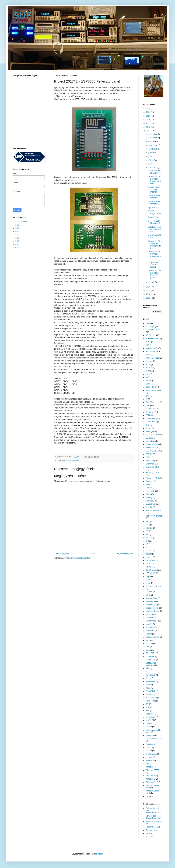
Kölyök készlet (152, 570)
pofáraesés (150, 681)
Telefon (149, 727)
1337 (148, 323)
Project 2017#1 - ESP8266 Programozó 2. (155, 255)
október (152, 141)
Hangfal (149, 507)
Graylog (149, 497)
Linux (148, 583)
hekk (148, 521)
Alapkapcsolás (152, 348)
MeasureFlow (151, 598)
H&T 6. (18, 241)
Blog (147, 396)
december (153, 134)
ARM (148, 371)
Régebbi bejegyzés (125, 553)
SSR (148, 711)
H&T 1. (18, 225)
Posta (148, 688)
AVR (147, 377)
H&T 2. (18, 228)
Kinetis (148, 567)
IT (146, 547)
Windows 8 (150, 779)
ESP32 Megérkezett (154, 212)
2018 (149, 127)
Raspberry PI (151, 698)
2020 (149, 120)
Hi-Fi (148, 525)
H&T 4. (18, 235)
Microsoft (149, 618)
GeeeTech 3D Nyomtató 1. (154, 222)
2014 (149, 294)
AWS (148, 381)
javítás (148, 551)
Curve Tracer (151, 422)
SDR (148, 707)
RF (147, 704)
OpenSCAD (151, 660)
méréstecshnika (152, 611)
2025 (149, 109)
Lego (148, 577)
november (153, 138)
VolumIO (149, 761)
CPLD (148, 415)
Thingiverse (150, 744)
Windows (149, 767)
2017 (149, 131)
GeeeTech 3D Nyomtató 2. (154, 203)
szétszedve (150, 717)
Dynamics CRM (152, 435)
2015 (149, 290)
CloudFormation (152, 402)
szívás (148, 720)
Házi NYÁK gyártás (154, 516)
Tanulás (149, 724)
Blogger (100, 854)
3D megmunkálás (153, 330)
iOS (147, 541)
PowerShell (150, 691)
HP (147, 531)
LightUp (149, 580)
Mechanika (150, 601)
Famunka (150, 481)
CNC (148, 406)
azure (148, 384)
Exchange (150, 464)
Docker (149, 428)
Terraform (150, 735)
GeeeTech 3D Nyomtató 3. (154, 197)
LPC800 (149, 592)
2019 (149, 123)
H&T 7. (18, 244)
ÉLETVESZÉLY (152, 451)
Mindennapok (151, 621)
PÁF (147, 668)
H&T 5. (18, 238)
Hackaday (150, 501)
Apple (148, 364)
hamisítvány (151, 504)
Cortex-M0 (150, 409)
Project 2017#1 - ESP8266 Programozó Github (155, 180)
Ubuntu (149, 751)
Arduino (149, 368)
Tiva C (148, 748)
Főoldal (93, 553)
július (151, 153)
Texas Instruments (153, 739)
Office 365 (150, 653)
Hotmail (149, 528)
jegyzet (149, 554)
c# (147, 399)
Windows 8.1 (151, 782)
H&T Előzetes (21, 222)
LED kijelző (150, 573)
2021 (149, 116)
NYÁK (148, 650)
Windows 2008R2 (153, 770)
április (151, 164)
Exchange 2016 (152, 478)
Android (149, 361)
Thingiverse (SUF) (153, 827)
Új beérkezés (151, 754)
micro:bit (149, 614)
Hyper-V (149, 538)
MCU (148, 595)
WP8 (148, 796)
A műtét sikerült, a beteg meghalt (155, 190)
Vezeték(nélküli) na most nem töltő (155, 229)
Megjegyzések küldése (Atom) (78, 558)
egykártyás (150, 441)
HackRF (149, 833)
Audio (148, 374)
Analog (149, 355)
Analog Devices (152, 358)
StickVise (149, 714)
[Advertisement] (25, 302)
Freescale (150, 491)
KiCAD (148, 564)
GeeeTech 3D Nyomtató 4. (154, 172)
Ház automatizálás (153, 511)
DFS (147, 425)
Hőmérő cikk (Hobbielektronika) (153, 817)
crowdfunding (151, 418)
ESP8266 (75, 461)
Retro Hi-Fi (150, 701)
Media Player (151, 605)
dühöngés (150, 431)
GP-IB (148, 494)
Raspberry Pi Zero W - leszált (153, 265)
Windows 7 (150, 776)
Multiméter (150, 631)
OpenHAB (150, 657)
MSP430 (149, 627)
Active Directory (152, 339)
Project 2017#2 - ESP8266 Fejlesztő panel (155, 274)
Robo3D (149, 837)
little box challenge (153, 586)
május (151, 160)
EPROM (149, 454)
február (152, 282)
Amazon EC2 (151, 351)
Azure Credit (153, 217)
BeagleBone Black (153, 390)
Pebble (149, 678)
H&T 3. (18, 231)
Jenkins (149, 557)
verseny (149, 757)
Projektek (150, 694)
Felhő (148, 485)
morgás (149, 624)
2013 (149, 298)
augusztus (153, 149)
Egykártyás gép (152, 444)
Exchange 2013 (152, 473)
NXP (148, 647)
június (151, 156)
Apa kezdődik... (154, 208)
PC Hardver (151, 675)
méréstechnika (152, 608)
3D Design (150, 327)
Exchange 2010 (152, 467)
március (152, 167)
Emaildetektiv (151, 830)
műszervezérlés (152, 637)
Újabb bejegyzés (62, 553)
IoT (147, 544)
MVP (148, 640)
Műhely (149, 634)
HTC (148, 534)
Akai (147, 345)
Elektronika (66, 461)
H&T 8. (18, 248)
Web (147, 764)
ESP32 (149, 457)
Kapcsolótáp (151, 560)
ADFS (148, 342)
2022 (149, 112)
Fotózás (149, 488)
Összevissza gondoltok (151, 664)
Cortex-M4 (150, 412)
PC (147, 672)
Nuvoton (149, 644)
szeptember (154, 145)
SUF (22, 15)
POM (148, 685)
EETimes (149, 438)
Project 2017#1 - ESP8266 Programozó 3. (155, 245)
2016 (149, 287)
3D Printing (150, 335)
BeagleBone (151, 387)
